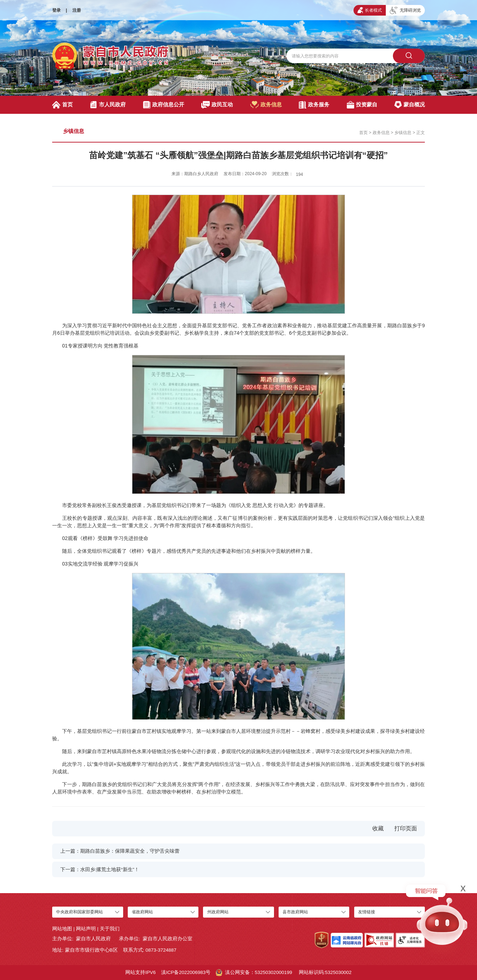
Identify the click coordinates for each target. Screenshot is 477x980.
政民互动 (217, 105)
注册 (77, 10)
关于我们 (110, 929)
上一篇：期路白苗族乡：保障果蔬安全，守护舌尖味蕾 (120, 851)
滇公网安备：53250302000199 (254, 973)
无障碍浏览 (405, 10)
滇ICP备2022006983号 (186, 972)
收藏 (378, 828)
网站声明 (86, 929)
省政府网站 (142, 912)
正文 (421, 133)
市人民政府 (108, 105)
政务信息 (266, 105)
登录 (56, 10)
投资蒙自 (362, 105)
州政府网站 (218, 912)
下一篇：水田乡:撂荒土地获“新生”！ (100, 870)
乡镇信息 (73, 131)
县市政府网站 (295, 912)
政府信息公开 (164, 105)
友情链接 (367, 912)
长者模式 (370, 10)
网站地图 (62, 929)
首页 (62, 105)
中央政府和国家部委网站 (79, 912)
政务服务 (314, 105)
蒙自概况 (410, 105)
